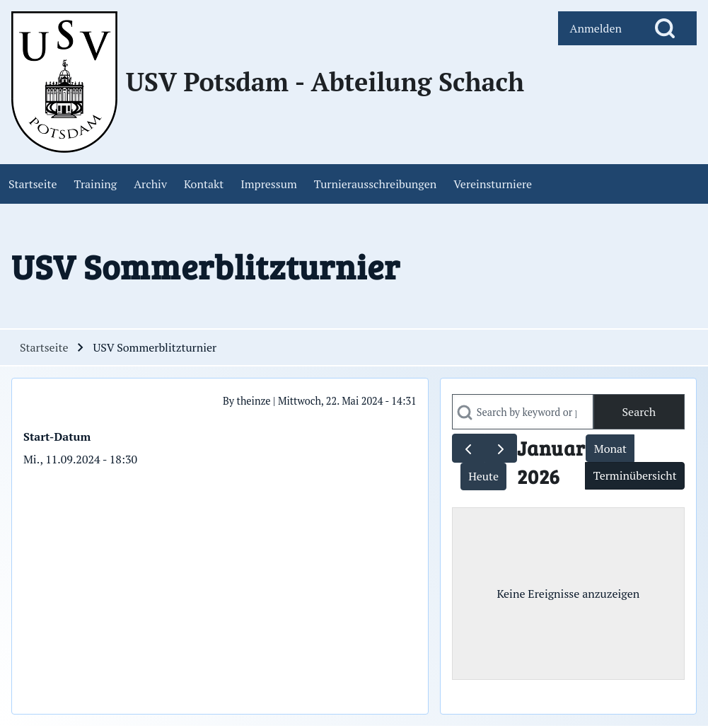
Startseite (44, 347)
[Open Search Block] (665, 28)
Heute (483, 476)
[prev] (469, 448)
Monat (610, 449)
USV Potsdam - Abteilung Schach (325, 82)
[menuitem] (596, 28)
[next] (501, 448)
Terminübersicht (635, 475)
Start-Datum (57, 437)
